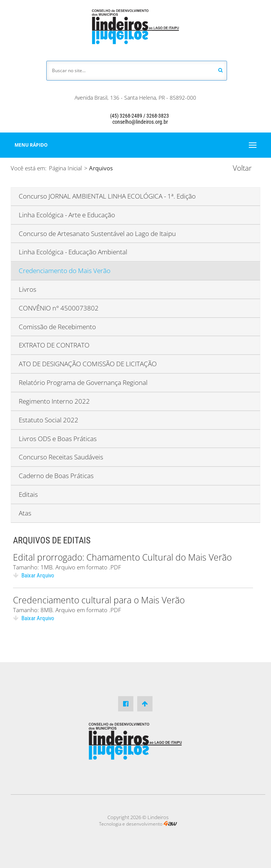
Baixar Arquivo (34, 575)
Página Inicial (65, 168)
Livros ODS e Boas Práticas (58, 439)
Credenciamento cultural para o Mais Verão (99, 600)
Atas (25, 513)
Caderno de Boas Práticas (56, 476)
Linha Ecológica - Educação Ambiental (73, 252)
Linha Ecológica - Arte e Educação (67, 215)
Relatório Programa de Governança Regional (83, 382)
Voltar (242, 168)
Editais (28, 494)
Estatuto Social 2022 (49, 420)
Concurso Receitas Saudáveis (61, 457)
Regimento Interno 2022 (54, 401)
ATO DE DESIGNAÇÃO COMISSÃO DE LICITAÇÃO (88, 364)
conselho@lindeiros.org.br (135, 122)
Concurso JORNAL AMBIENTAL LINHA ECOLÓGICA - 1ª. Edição (107, 196)
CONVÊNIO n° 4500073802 (59, 308)
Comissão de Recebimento (57, 327)
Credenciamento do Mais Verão (65, 271)
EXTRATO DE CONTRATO (54, 345)
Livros (28, 289)
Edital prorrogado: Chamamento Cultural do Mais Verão (122, 557)
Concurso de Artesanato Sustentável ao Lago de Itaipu (97, 234)
